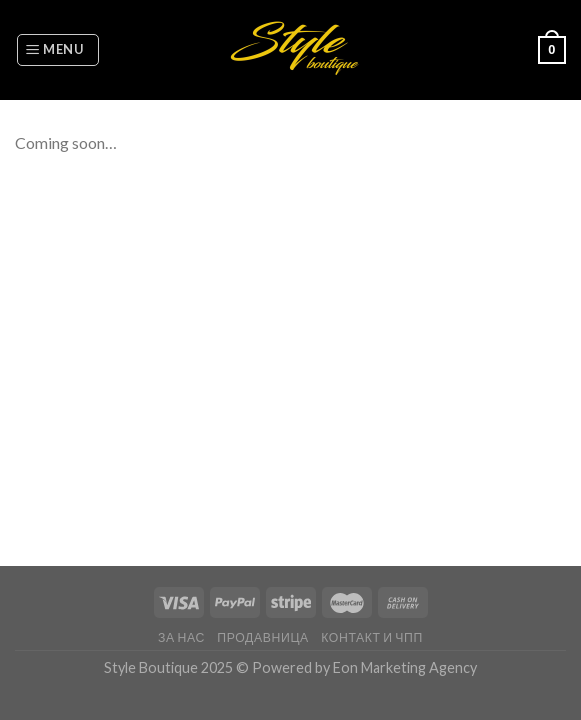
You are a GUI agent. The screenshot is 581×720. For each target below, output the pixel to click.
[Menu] (58, 50)
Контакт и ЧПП (372, 637)
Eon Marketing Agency (405, 667)
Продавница (263, 637)
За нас (181, 637)
